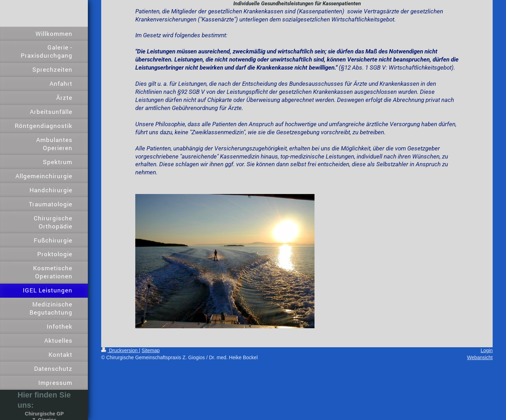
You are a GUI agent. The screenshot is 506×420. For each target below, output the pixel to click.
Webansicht (480, 357)
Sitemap (151, 350)
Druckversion (120, 350)
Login (487, 350)
